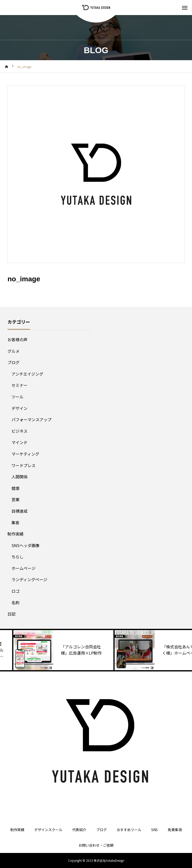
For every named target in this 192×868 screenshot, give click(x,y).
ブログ (13, 362)
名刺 (15, 602)
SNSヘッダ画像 (25, 545)
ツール (17, 397)
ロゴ (15, 591)
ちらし (17, 557)
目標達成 (19, 511)
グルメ (13, 351)
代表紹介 (79, 830)
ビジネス (19, 431)
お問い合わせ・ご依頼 (96, 845)
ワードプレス (23, 465)
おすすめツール (129, 830)
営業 (15, 499)
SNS (154, 830)
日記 (11, 614)
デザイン (19, 408)
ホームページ (23, 568)
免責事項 (175, 830)
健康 (15, 488)
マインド (19, 442)
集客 (15, 523)
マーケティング (25, 454)
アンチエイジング (27, 374)
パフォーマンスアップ (31, 419)
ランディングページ (29, 579)
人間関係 (19, 477)
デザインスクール (48, 830)
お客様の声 (17, 339)
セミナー (19, 385)
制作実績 (15, 534)
